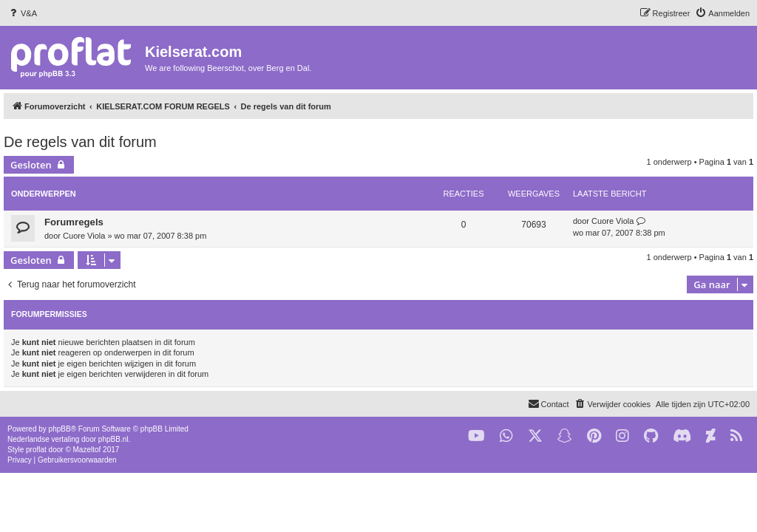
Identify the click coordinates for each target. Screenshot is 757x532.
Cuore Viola (84, 236)
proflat (36, 450)
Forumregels (74, 222)
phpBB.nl (113, 439)
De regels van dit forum (80, 142)
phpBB (60, 429)
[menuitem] (22, 13)
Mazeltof (87, 450)
